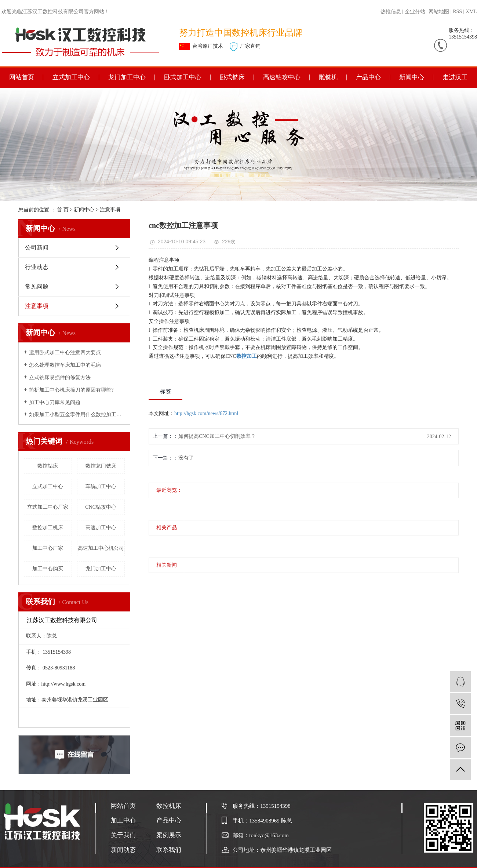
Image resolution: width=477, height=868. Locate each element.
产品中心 (368, 77)
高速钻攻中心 (282, 77)
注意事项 (110, 210)
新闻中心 (412, 77)
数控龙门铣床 (101, 466)
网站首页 (22, 77)
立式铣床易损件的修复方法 (60, 377)
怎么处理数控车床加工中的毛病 (65, 365)
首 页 (63, 210)
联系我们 (169, 850)
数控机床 (169, 806)
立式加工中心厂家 (48, 507)
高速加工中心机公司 (101, 548)
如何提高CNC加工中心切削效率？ (217, 436)
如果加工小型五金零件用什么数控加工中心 (77, 415)
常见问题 (37, 286)
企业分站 (415, 12)
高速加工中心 (101, 528)
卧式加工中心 (183, 77)
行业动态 (37, 267)
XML (471, 12)
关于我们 (123, 835)
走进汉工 (455, 77)
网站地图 (439, 12)
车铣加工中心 (101, 486)
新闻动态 (123, 850)
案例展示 (169, 835)
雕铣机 (328, 77)
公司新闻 (37, 248)
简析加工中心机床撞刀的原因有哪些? (71, 390)
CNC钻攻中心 (101, 507)
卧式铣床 (232, 77)
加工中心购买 (48, 569)
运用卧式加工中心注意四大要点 (65, 353)
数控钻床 (48, 466)
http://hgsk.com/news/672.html (206, 413)
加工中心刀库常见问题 (55, 402)
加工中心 (123, 820)
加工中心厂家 (48, 548)
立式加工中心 (71, 77)
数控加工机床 (48, 528)
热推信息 (391, 12)
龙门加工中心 (127, 77)
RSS (457, 12)
